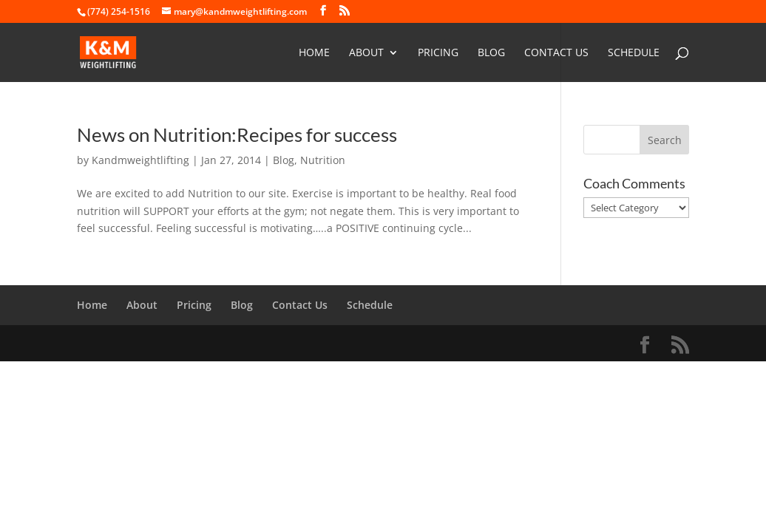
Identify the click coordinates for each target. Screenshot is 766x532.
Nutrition (323, 160)
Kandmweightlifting (140, 160)
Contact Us (556, 53)
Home (314, 53)
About (366, 53)
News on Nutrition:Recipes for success (237, 134)
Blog (491, 53)
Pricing (438, 53)
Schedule (634, 53)
